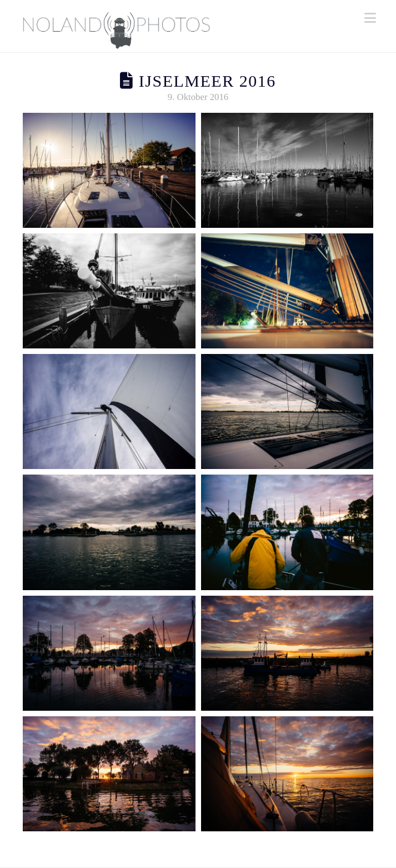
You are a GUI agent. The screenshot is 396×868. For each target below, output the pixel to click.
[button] (370, 18)
